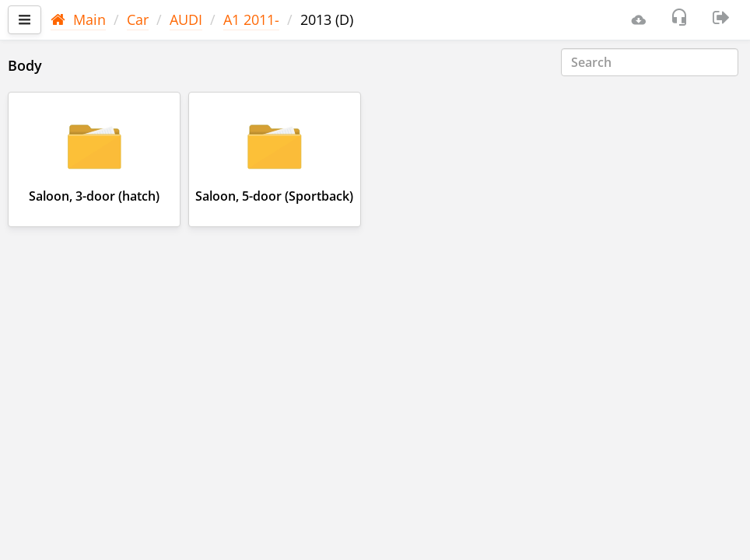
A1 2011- (251, 19)
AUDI (186, 19)
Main (78, 19)
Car (138, 19)
